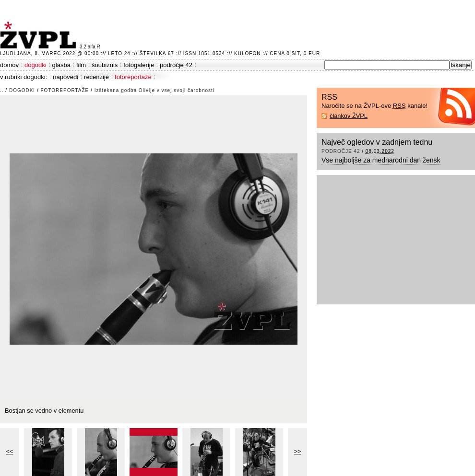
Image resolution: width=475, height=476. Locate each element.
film (81, 65)
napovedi (65, 77)
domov (9, 65)
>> (298, 451)
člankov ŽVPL (349, 116)
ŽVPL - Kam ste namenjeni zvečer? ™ (40, 35)
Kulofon (247, 53)
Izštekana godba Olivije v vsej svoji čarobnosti (154, 90)
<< (10, 451)
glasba (61, 65)
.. (2, 90)
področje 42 (176, 65)
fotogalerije (139, 65)
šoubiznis (105, 65)
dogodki (36, 65)
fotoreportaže (133, 77)
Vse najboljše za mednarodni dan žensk (381, 160)
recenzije (96, 77)
